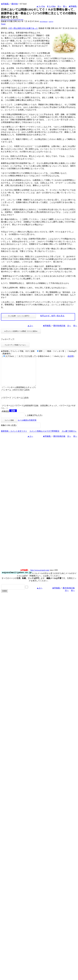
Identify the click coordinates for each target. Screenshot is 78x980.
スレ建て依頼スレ (69, 437)
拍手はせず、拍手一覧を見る (52, 316)
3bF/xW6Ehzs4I (44, 22)
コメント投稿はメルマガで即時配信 (44, 437)
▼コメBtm (51, 6)
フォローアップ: (8, 339)
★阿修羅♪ (5, 4)
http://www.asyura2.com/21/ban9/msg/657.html (12, 20)
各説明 (71, 356)
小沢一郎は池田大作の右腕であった (23, 28)
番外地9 (15, 4)
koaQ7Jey (51, 22)
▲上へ (30, 326)
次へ (59, 6)
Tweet (3, 24)
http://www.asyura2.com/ (40, 576)
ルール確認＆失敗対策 (27, 426)
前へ (65, 6)
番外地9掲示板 (59, 326)
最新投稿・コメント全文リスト (14, 437)
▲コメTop (41, 6)
